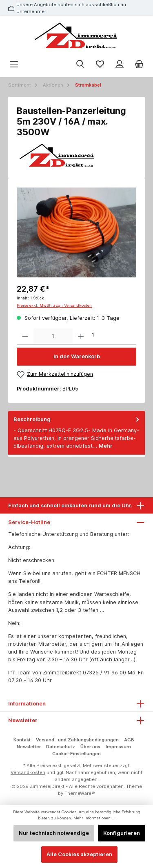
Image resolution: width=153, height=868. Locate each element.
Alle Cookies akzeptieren (79, 854)
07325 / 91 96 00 (104, 673)
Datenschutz (61, 747)
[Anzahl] (53, 337)
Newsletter (29, 747)
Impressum (118, 747)
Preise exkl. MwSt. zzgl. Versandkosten (54, 305)
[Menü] (14, 64)
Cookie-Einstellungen (76, 754)
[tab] (76, 433)
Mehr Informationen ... (94, 818)
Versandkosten (28, 772)
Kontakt (22, 740)
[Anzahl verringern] (25, 337)
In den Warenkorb (77, 356)
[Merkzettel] (100, 64)
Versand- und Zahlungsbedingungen (77, 740)
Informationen (27, 704)
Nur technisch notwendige (54, 833)
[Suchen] (80, 64)
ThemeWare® (80, 793)
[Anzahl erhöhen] (81, 337)
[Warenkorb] (139, 64)
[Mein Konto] (120, 64)
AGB (129, 740)
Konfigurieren (122, 833)
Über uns (90, 747)
